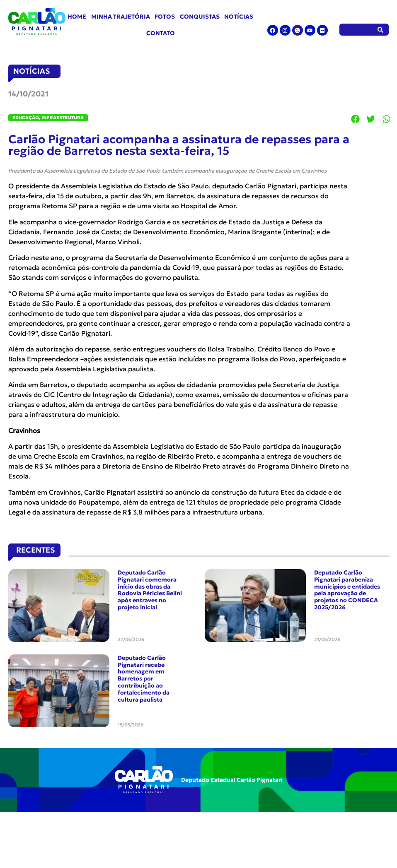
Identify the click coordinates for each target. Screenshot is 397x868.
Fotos (165, 17)
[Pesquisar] (381, 30)
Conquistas (200, 17)
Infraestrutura (63, 118)
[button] (356, 119)
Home (77, 17)
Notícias (239, 17)
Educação (26, 118)
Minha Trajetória (121, 17)
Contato (161, 33)
